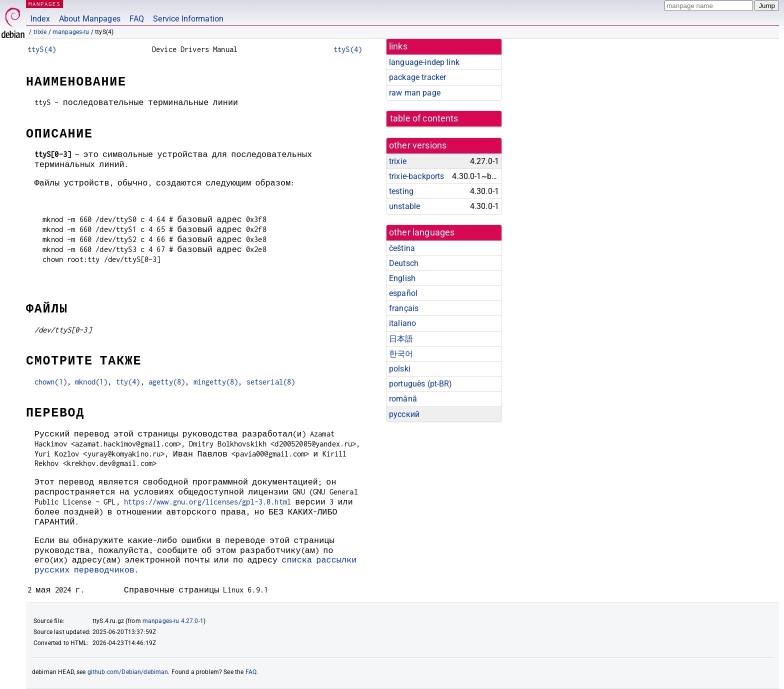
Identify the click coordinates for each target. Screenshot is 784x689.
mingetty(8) (216, 382)
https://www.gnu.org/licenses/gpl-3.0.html (207, 502)
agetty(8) (167, 382)
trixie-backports (416, 176)
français (404, 308)
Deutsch (404, 263)
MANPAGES (44, 4)
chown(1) (51, 382)
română (403, 399)
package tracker (417, 77)
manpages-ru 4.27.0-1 (173, 621)
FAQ (137, 19)
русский (404, 414)
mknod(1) (91, 382)
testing (401, 191)
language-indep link (424, 62)
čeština (402, 248)
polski (400, 369)
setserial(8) (271, 382)
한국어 (401, 354)
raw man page (415, 93)
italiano (402, 323)
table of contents (424, 118)
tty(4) (128, 382)
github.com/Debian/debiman (128, 672)
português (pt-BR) (421, 384)
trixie (40, 32)
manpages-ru (71, 32)
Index (40, 19)
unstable (404, 206)
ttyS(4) (42, 49)
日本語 (401, 339)
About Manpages (90, 19)
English (402, 278)
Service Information (188, 19)
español (403, 293)
